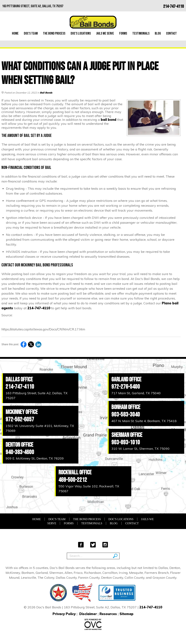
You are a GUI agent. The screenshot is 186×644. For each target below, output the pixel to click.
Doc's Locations (81, 33)
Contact (171, 33)
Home (15, 33)
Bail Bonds (46, 93)
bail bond (109, 120)
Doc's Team (31, 33)
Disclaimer (88, 614)
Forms (123, 33)
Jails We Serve (105, 33)
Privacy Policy (64, 614)
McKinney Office (22, 412)
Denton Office (19, 445)
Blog (158, 33)
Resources (108, 614)
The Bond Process (54, 33)
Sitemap (126, 614)
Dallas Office (19, 380)
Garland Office (126, 380)
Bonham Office (126, 407)
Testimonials (141, 33)
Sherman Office (127, 435)
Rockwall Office (75, 472)
